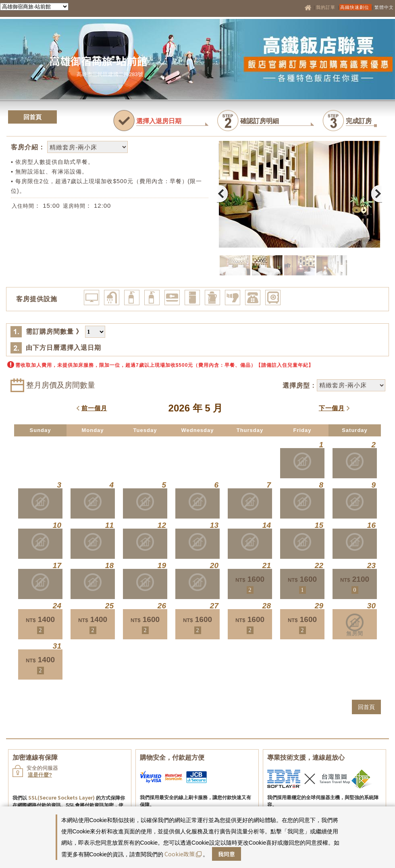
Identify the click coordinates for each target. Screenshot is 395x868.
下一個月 (332, 408)
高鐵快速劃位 (355, 7)
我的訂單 (326, 7)
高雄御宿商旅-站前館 (99, 61)
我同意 (227, 854)
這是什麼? (40, 775)
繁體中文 (384, 7)
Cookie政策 (183, 854)
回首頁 (32, 117)
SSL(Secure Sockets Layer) (61, 797)
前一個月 (94, 408)
